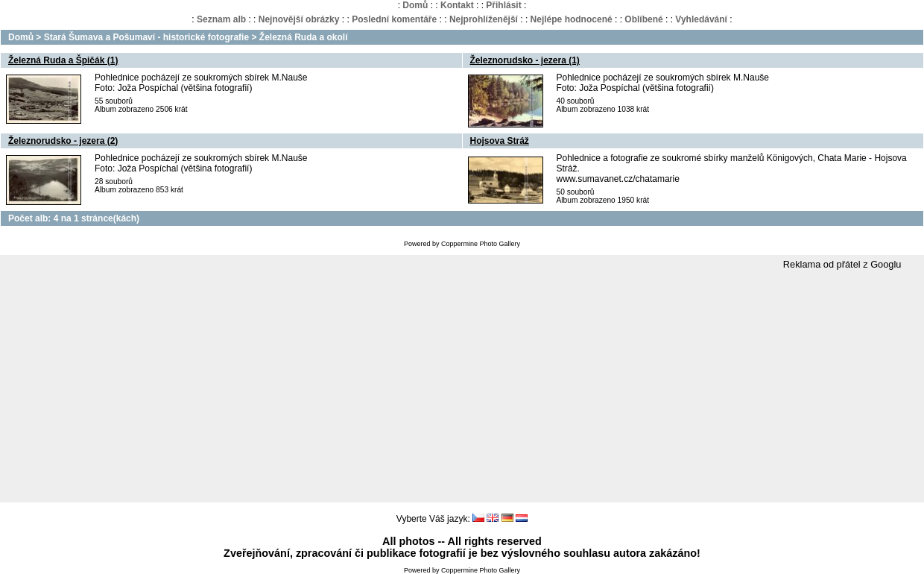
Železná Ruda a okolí (304, 37)
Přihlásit (503, 5)
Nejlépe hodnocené (572, 19)
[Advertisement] (462, 387)
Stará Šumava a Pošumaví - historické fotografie (146, 37)
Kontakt (457, 5)
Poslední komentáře (394, 19)
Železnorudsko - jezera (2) (63, 141)
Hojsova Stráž (500, 141)
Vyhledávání (701, 19)
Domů (415, 5)
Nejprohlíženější (484, 19)
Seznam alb (221, 19)
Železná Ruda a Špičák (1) (63, 60)
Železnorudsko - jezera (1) (525, 60)
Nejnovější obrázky (299, 19)
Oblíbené (643, 19)
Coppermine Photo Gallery (481, 244)
